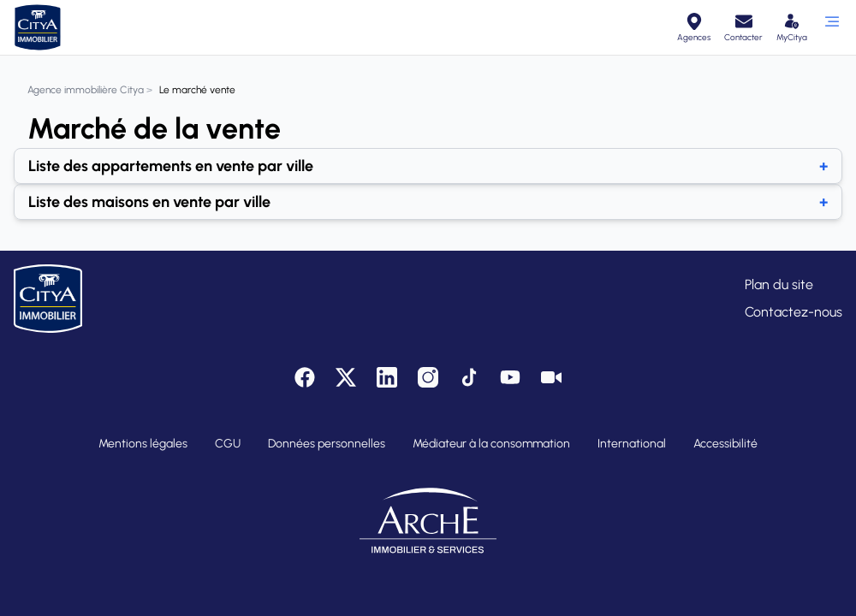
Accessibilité (725, 444)
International (632, 444)
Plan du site (779, 284)
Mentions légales (143, 444)
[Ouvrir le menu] (832, 27)
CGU (228, 444)
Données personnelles (327, 444)
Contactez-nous (794, 312)
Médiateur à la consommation (491, 444)
